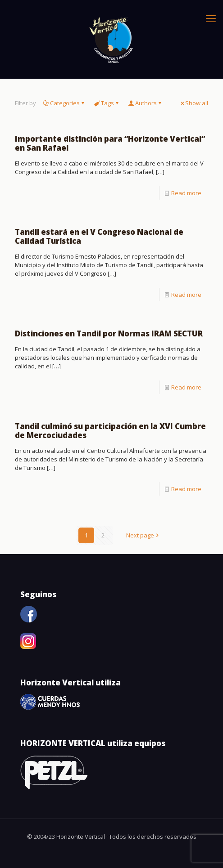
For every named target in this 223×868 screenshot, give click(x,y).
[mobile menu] (211, 18)
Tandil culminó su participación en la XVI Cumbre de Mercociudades (110, 431)
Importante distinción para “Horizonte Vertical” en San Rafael (110, 143)
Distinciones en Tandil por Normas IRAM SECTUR (109, 333)
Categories (64, 103)
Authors (145, 103)
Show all (194, 103)
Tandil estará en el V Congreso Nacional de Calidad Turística (99, 236)
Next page (143, 535)
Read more (186, 193)
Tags (107, 103)
